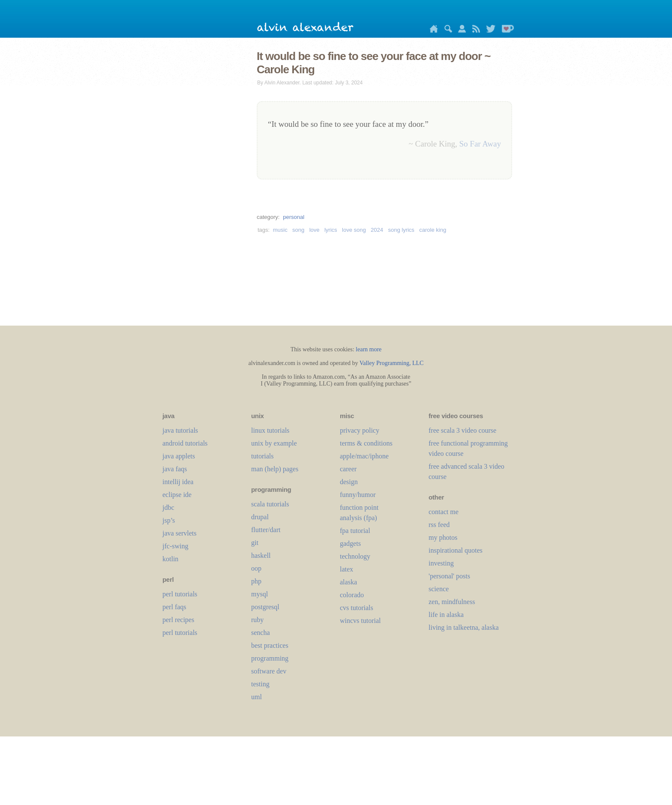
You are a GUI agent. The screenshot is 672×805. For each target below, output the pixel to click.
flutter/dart (266, 530)
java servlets (180, 533)
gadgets (350, 543)
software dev (269, 671)
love (315, 230)
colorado (352, 595)
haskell (261, 555)
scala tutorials (270, 504)
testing (260, 684)
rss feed (439, 525)
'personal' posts (449, 576)
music (280, 230)
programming (270, 658)
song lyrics (401, 230)
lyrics (331, 230)
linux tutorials (270, 430)
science (439, 589)
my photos (443, 537)
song (298, 230)
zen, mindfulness (452, 602)
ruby (257, 620)
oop (256, 568)
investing (441, 563)
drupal (260, 517)
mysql (259, 594)
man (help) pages (275, 469)
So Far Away (480, 144)
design (349, 482)
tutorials (262, 456)
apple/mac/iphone (364, 456)
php (256, 581)
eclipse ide (177, 495)
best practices (270, 645)
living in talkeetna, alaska (464, 627)
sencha (261, 633)
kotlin (170, 559)
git (255, 543)
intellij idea (178, 482)
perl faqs (174, 607)
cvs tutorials (357, 608)
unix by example (274, 443)
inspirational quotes (456, 550)
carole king (433, 230)
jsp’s (169, 520)
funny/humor (358, 495)
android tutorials (185, 443)
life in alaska (446, 615)
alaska (348, 582)
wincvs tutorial (360, 621)
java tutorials (180, 430)
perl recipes (178, 620)
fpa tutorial (355, 531)
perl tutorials (180, 594)
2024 (377, 230)
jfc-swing (175, 546)
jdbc (168, 507)
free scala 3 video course (462, 430)
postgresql (265, 607)
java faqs (175, 469)
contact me (444, 512)
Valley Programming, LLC (392, 363)
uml (256, 697)
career (348, 469)
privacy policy (360, 430)
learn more (369, 349)
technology (355, 556)
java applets (179, 456)
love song (354, 230)
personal (294, 217)
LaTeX (346, 569)
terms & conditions (366, 443)
